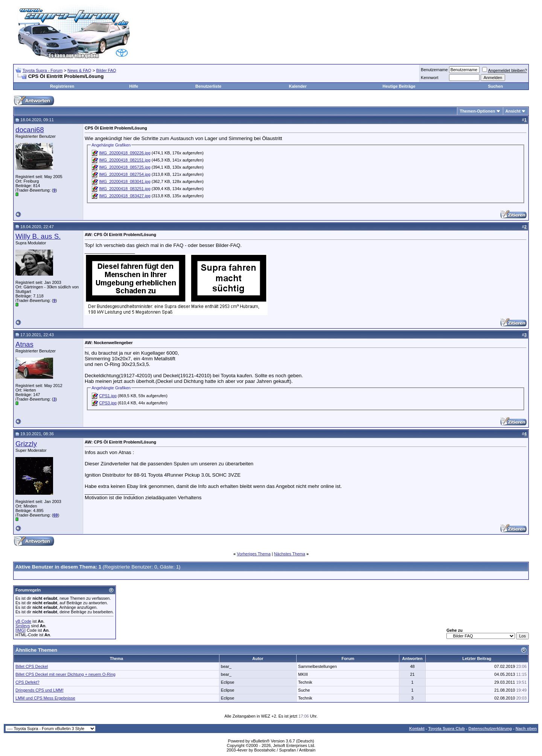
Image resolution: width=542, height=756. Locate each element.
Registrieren (62, 86)
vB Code (23, 621)
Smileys (23, 626)
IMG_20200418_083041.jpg (125, 181)
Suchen (495, 86)
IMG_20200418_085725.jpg (125, 167)
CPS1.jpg (108, 396)
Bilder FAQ (106, 70)
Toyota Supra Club (447, 729)
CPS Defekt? (27, 682)
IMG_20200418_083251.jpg (125, 189)
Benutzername (434, 70)
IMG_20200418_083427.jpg (125, 196)
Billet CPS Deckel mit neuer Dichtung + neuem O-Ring (65, 674)
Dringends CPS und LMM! (40, 690)
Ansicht (513, 111)
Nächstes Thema (290, 554)
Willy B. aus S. (38, 236)
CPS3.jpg (108, 403)
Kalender (298, 86)
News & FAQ (79, 70)
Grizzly (26, 444)
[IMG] (21, 630)
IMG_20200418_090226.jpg (125, 153)
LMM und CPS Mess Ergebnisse (45, 698)
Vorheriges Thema (254, 554)
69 (55, 515)
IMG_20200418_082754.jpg (125, 174)
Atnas (24, 344)
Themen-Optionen (477, 111)
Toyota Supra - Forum (43, 70)
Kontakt (417, 729)
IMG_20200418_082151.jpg (125, 160)
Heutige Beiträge (399, 86)
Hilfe (134, 86)
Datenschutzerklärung (490, 729)
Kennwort (429, 78)
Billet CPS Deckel (32, 666)
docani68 (30, 130)
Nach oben (526, 729)
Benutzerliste (208, 86)
